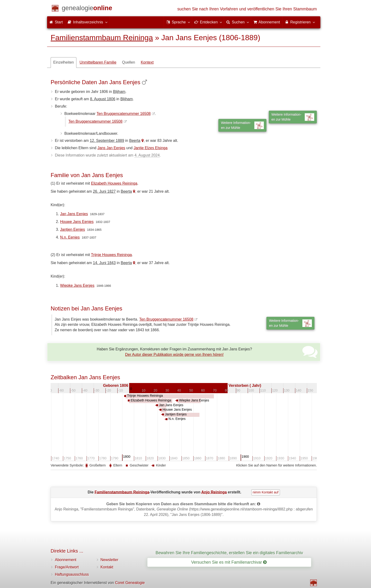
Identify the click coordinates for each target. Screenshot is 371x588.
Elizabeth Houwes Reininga (114, 183)
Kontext (147, 62)
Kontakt (107, 567)
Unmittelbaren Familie (98, 62)
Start (56, 22)
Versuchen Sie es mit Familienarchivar (229, 562)
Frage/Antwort (67, 567)
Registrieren (300, 22)
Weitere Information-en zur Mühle (293, 117)
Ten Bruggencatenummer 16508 (124, 114)
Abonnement (66, 560)
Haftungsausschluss (72, 574)
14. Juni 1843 (104, 263)
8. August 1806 (103, 99)
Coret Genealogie (130, 583)
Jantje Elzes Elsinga (151, 148)
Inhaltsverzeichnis (87, 22)
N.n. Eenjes (70, 237)
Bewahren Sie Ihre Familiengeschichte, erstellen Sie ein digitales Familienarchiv (229, 553)
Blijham (119, 92)
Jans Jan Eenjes (111, 148)
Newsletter (110, 560)
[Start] (87, 9)
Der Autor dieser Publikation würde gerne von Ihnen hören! (174, 355)
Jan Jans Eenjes (74, 214)
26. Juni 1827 (104, 191)
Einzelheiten (64, 62)
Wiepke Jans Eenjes (77, 285)
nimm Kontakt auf (266, 492)
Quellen (129, 62)
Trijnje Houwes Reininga (111, 255)
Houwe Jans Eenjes (77, 222)
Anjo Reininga (214, 492)
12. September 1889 (107, 141)
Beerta (135, 141)
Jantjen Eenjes (73, 229)
